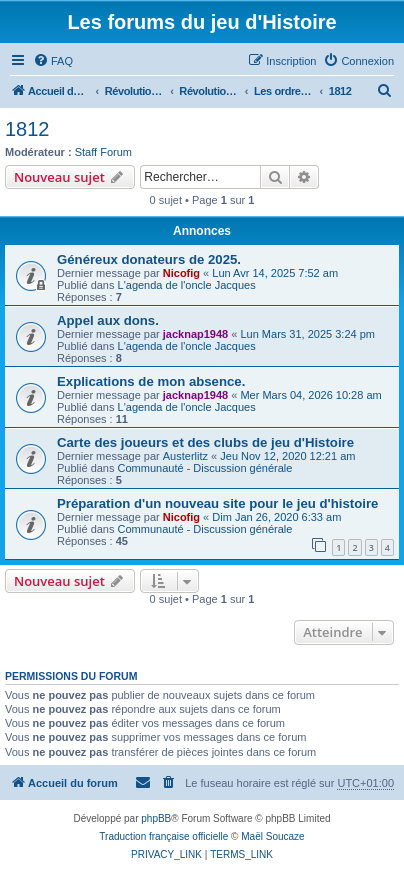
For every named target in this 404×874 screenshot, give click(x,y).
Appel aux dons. (108, 320)
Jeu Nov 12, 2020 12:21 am (287, 456)
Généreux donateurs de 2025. (149, 259)
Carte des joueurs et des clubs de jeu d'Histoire (205, 442)
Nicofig (181, 273)
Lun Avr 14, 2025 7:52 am (275, 273)
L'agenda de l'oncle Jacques (187, 285)
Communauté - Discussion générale (205, 468)
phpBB (156, 818)
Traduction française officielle (163, 836)
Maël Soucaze (272, 836)
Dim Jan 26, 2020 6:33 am (276, 517)
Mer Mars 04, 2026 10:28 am (310, 395)
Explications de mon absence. (151, 381)
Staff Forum (103, 152)
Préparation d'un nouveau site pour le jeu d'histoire (217, 503)
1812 (27, 129)
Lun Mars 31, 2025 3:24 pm (307, 334)
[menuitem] (53, 61)
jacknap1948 (195, 334)
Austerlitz (185, 456)
